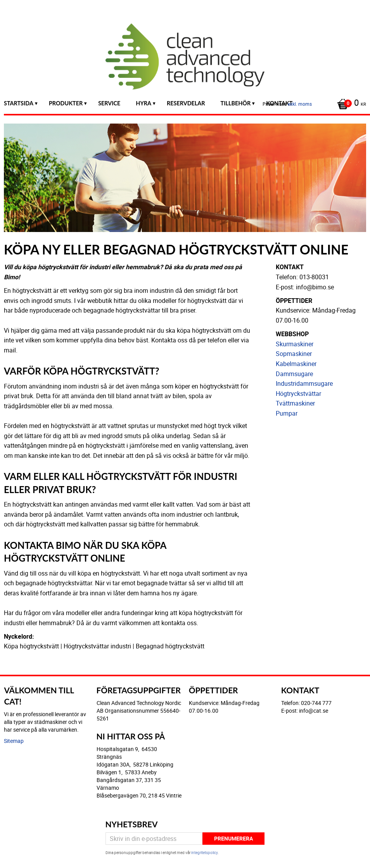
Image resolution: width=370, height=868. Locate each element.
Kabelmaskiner (296, 364)
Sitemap (14, 741)
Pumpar (287, 413)
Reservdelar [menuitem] (186, 103)
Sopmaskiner (294, 354)
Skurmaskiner (295, 344)
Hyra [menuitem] (144, 103)
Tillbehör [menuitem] (236, 103)
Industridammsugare (304, 383)
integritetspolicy (204, 853)
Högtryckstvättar (298, 394)
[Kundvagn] (350, 103)
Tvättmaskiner (295, 403)
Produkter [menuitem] (66, 103)
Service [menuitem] (109, 103)
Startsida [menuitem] (19, 103)
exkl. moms (300, 104)
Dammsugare (294, 374)
